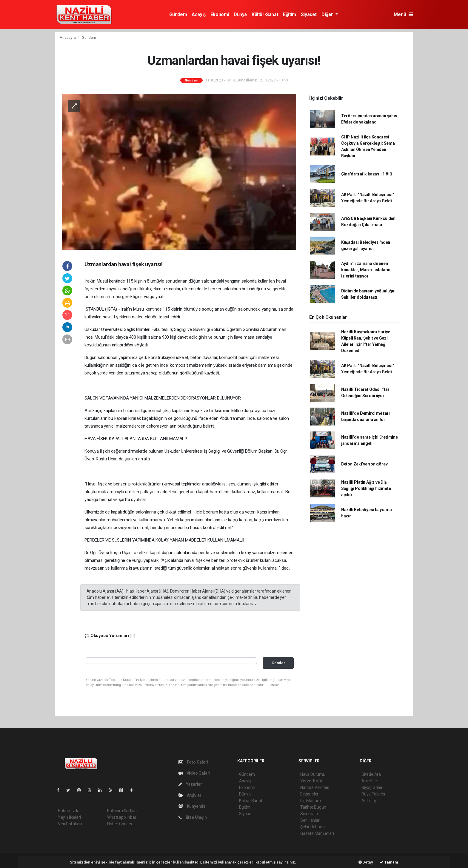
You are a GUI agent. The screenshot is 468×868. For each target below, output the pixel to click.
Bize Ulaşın (193, 817)
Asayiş (199, 14)
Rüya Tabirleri (374, 794)
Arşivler (190, 795)
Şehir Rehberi (312, 827)
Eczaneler (309, 794)
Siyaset (309, 14)
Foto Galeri (193, 762)
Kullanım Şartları (122, 811)
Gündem (178, 14)
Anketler (369, 781)
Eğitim (290, 14)
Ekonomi (220, 14)
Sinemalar (310, 814)
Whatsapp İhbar (122, 817)
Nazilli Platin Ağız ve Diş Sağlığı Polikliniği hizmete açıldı (366, 488)
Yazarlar (190, 784)
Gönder (278, 663)
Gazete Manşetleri (317, 833)
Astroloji (369, 801)
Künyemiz (192, 806)
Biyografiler (372, 787)
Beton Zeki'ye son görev (364, 464)
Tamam (389, 862)
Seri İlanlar (310, 820)
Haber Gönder (120, 824)
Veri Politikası (70, 824)
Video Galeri (194, 773)
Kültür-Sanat (265, 14)
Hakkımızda (69, 811)
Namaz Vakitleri (315, 787)
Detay (366, 862)
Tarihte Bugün (313, 807)
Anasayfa (68, 37)
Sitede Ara (371, 774)
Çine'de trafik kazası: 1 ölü (367, 174)
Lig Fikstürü (311, 801)
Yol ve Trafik (312, 781)
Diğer (328, 14)
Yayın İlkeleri (69, 817)
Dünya (240, 14)
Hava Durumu (313, 774)
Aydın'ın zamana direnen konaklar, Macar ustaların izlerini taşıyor (366, 270)
